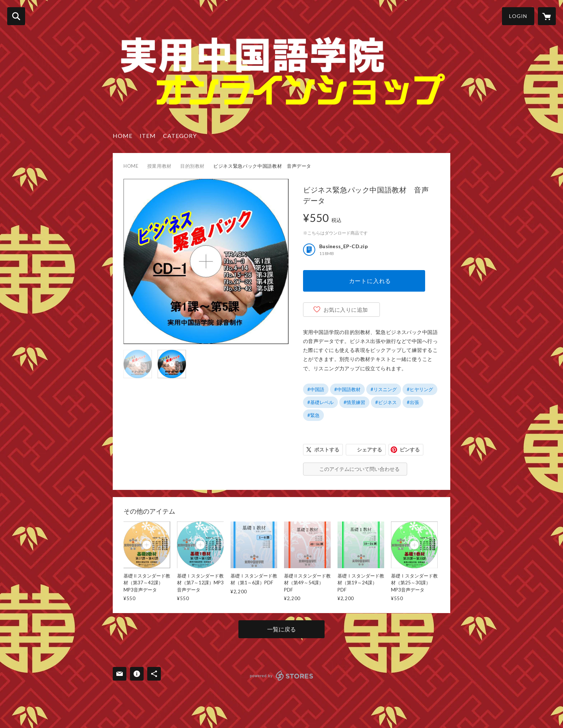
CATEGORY (180, 136)
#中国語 (316, 389)
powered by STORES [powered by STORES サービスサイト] (282, 676)
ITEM (148, 136)
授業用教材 (159, 166)
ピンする (410, 449)
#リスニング (384, 389)
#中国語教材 (347, 389)
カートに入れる (370, 281)
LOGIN (518, 16)
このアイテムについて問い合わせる (359, 469)
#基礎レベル (320, 402)
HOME (123, 136)
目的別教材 (192, 166)
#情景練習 (354, 402)
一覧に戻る (281, 629)
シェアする (369, 449)
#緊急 (313, 415)
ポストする (327, 449)
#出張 (413, 402)
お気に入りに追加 (346, 310)
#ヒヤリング (420, 389)
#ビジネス (386, 402)
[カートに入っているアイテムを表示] (547, 16)
